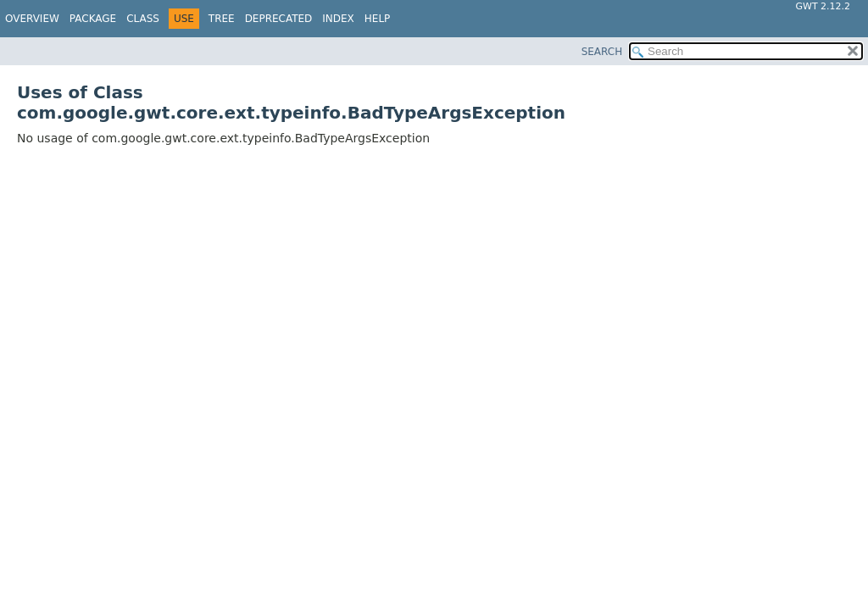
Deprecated (279, 19)
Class (143, 19)
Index (338, 19)
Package (93, 19)
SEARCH (602, 52)
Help (378, 19)
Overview (32, 19)
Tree (222, 19)
